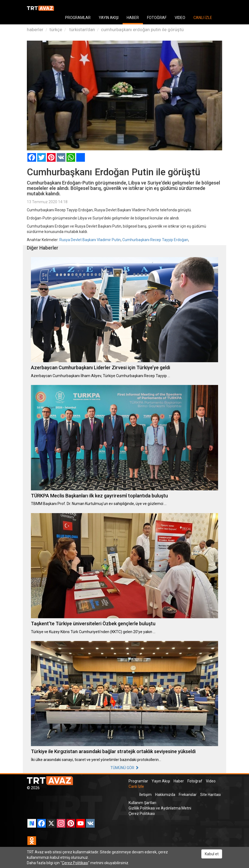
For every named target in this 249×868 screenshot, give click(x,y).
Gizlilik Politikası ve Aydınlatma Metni (160, 808)
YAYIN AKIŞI (109, 18)
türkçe (56, 30)
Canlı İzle (136, 786)
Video (211, 781)
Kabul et (212, 854)
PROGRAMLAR (78, 18)
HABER (133, 18)
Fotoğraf (195, 781)
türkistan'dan (82, 30)
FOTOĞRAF (157, 18)
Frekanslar (188, 795)
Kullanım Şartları (142, 803)
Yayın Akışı (161, 781)
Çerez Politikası (142, 814)
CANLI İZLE (203, 18)
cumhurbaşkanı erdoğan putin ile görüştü (142, 30)
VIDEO (180, 18)
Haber (179, 781)
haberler (35, 30)
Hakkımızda (165, 795)
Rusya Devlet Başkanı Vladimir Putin (90, 240)
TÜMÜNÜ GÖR (125, 768)
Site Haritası (210, 795)
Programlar (138, 781)
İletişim (145, 795)
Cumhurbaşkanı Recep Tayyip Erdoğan (155, 240)
